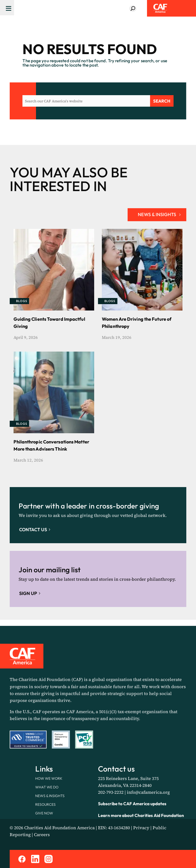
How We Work (49, 778)
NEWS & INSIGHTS (157, 214)
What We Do (47, 787)
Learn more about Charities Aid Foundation (141, 815)
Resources (45, 804)
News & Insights (50, 796)
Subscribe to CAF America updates (132, 804)
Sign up (28, 593)
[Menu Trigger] (7, 8)
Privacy (141, 828)
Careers (42, 835)
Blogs (22, 301)
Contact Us (33, 530)
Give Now (44, 813)
